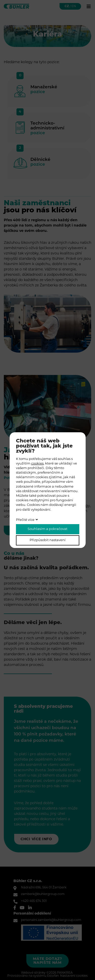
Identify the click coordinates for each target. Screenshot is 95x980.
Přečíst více (25, 520)
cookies (37, 464)
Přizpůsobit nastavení (48, 540)
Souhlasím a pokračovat (48, 529)
